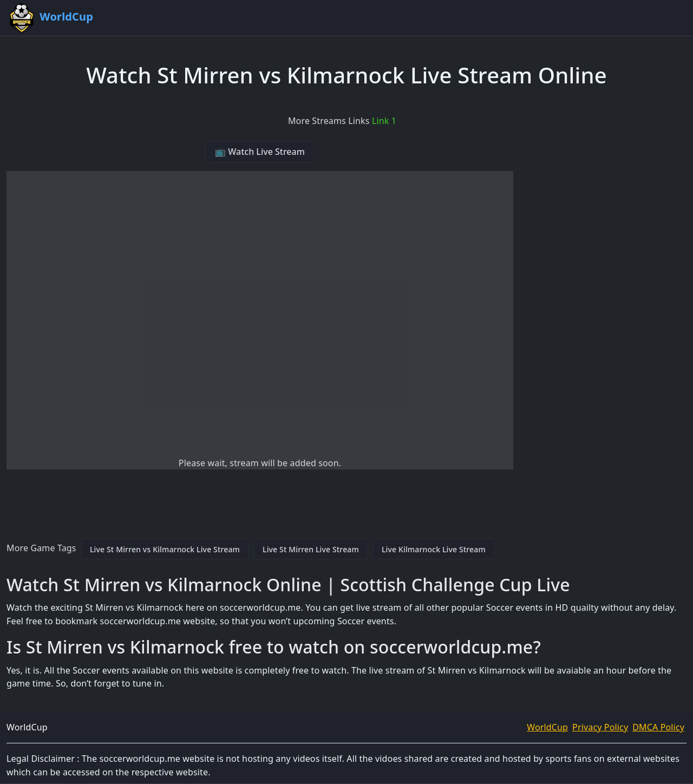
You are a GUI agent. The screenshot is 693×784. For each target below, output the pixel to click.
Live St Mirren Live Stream (311, 549)
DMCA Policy (658, 727)
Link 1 (384, 121)
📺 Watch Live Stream (260, 152)
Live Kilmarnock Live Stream (434, 549)
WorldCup (547, 727)
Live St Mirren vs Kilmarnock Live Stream (165, 549)
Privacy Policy (600, 727)
